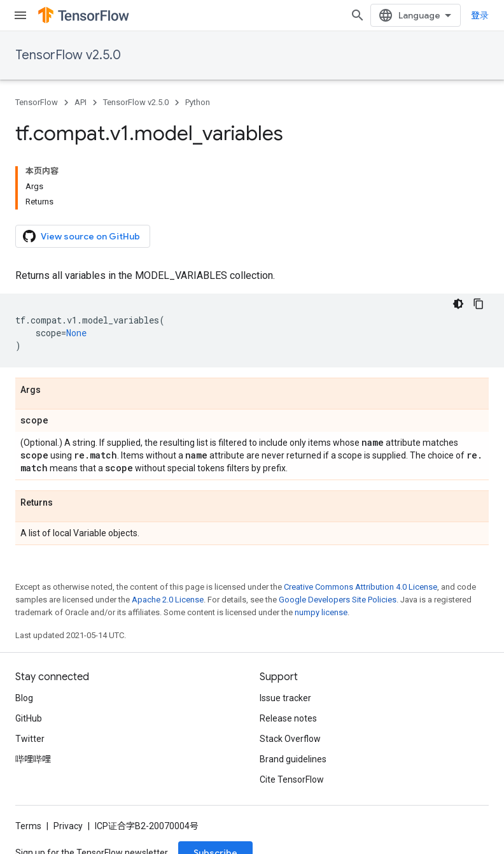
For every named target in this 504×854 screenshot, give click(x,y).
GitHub (29, 718)
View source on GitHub (81, 236)
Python (198, 102)
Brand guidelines (293, 759)
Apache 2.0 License (168, 600)
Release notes (288, 718)
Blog (24, 698)
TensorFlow (37, 102)
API (80, 102)
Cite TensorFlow (292, 779)
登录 (480, 15)
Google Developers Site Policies (338, 600)
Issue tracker (285, 698)
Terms (28, 826)
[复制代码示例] (479, 304)
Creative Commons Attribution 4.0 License (360, 587)
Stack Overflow (290, 739)
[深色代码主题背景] (458, 304)
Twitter (30, 739)
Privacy (68, 826)
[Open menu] (20, 15)
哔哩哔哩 (33, 759)
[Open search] (358, 15)
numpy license (321, 612)
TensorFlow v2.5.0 (68, 55)
